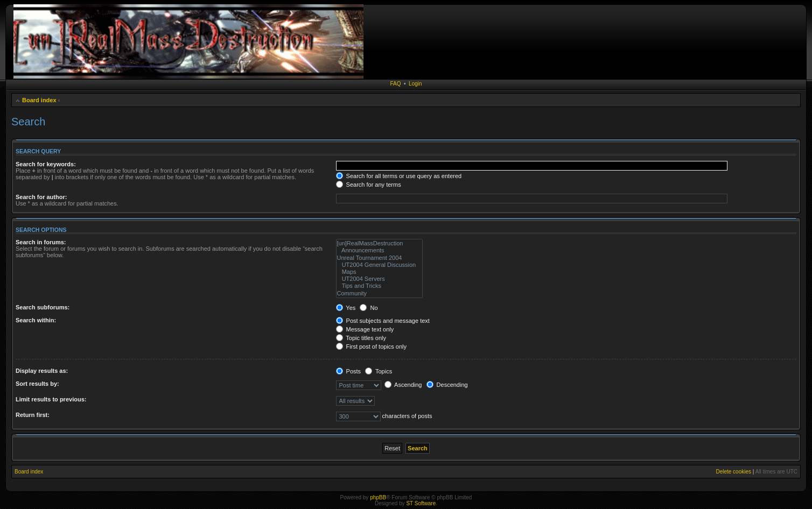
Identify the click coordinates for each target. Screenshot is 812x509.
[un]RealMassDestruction (380, 243)
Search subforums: (43, 307)
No (369, 308)
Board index (39, 100)
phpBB (378, 497)
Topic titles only (361, 338)
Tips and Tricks (380, 286)
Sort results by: (37, 384)
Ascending (403, 385)
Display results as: (42, 371)
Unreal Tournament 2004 (380, 258)
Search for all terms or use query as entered (399, 176)
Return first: (33, 415)
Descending (447, 385)
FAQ (395, 84)
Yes (346, 308)
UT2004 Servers (380, 279)
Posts (349, 371)
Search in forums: (41, 242)
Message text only (365, 329)
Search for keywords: (46, 164)
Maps (380, 272)
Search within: (36, 320)
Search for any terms (369, 185)
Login (415, 84)
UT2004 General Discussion (380, 265)
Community (380, 294)
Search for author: (41, 197)
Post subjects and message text (383, 321)
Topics (379, 371)
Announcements (380, 250)
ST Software (421, 503)
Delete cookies (733, 472)
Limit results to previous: (51, 399)
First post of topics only (372, 347)
